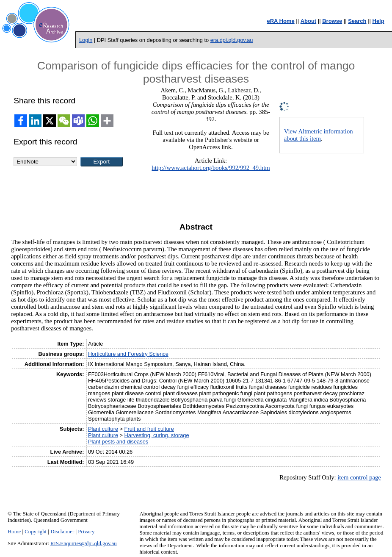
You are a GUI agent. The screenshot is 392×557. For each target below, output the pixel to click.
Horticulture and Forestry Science (128, 354)
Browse (332, 21)
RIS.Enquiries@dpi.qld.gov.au (84, 543)
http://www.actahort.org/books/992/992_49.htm (211, 168)
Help (378, 21)
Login (86, 40)
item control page (359, 477)
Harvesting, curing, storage (157, 435)
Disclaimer (62, 532)
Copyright (36, 532)
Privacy (86, 532)
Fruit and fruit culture (149, 429)
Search (357, 21)
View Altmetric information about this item (319, 135)
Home (14, 532)
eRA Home (280, 21)
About (309, 21)
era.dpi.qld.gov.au (232, 40)
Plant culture (103, 429)
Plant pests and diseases (118, 442)
